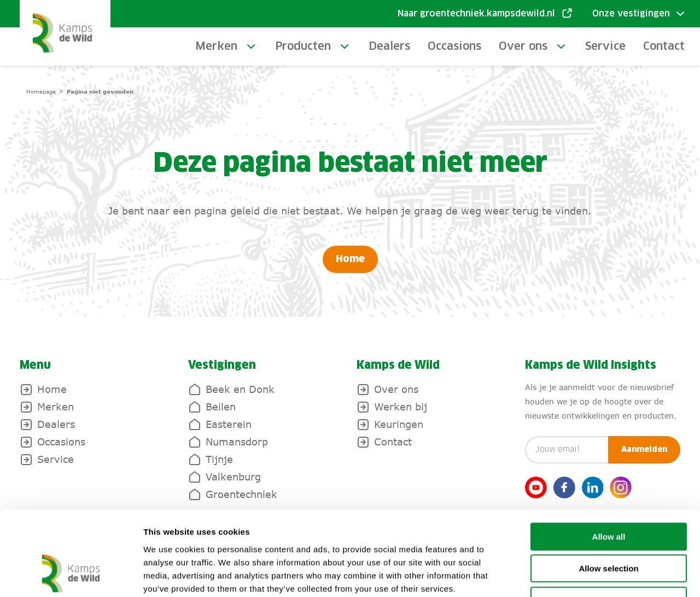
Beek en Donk (240, 389)
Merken (56, 407)
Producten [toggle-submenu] (303, 47)
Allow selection (608, 495)
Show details (574, 575)
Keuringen (399, 424)
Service (605, 47)
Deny (609, 527)
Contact (664, 47)
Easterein (229, 424)
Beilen (221, 407)
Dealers (389, 47)
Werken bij (401, 407)
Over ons (396, 389)
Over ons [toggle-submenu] (523, 47)
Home (350, 259)
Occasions (454, 47)
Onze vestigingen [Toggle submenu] (631, 14)
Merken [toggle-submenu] (216, 47)
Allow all (609, 463)
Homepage (41, 91)
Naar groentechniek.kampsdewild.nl (476, 14)
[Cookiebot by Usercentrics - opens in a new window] (71, 576)
